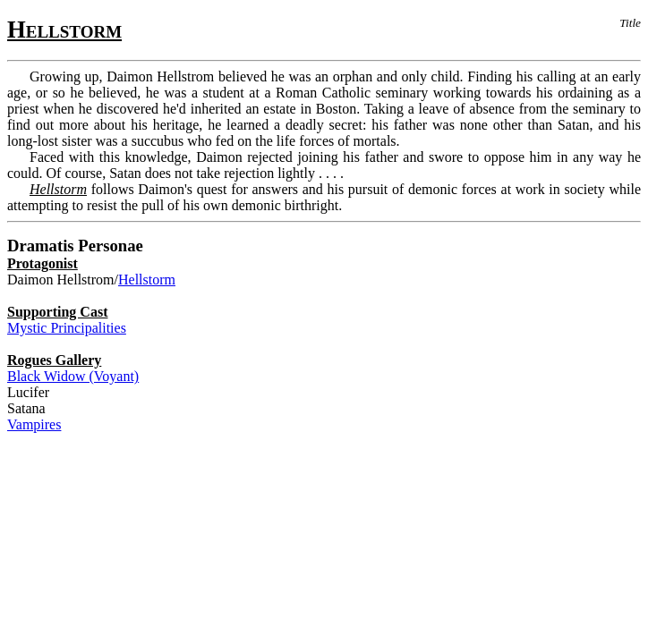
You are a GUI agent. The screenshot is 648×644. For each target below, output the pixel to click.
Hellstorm (147, 280)
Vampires (34, 424)
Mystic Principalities (67, 328)
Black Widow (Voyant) (73, 376)
